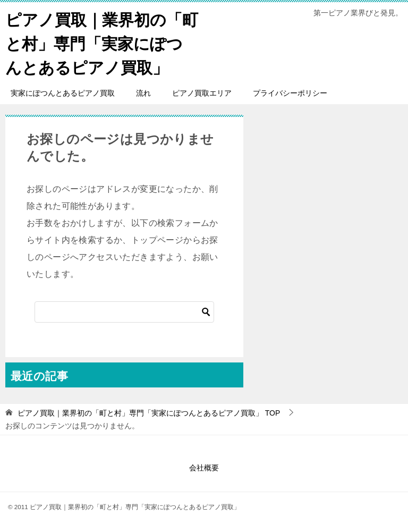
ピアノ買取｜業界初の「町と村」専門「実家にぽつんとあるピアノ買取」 (102, 42)
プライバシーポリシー (290, 93)
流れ (143, 93)
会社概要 (204, 468)
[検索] (124, 312)
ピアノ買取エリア (202, 93)
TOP (149, 413)
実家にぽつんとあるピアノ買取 (63, 93)
